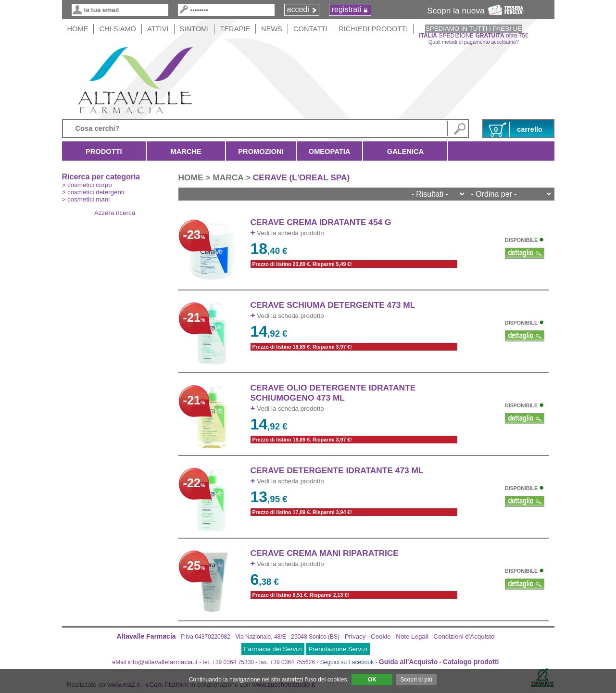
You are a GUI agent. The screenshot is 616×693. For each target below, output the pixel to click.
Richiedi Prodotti (373, 29)
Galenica (405, 151)
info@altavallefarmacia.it (163, 662)
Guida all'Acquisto (408, 662)
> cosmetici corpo (87, 185)
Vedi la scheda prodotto (287, 233)
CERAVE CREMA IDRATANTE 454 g (321, 222)
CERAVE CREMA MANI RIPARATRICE (325, 553)
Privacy (355, 636)
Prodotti (104, 151)
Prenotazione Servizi (338, 649)
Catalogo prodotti (471, 662)
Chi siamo (118, 29)
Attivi (158, 29)
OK (372, 680)
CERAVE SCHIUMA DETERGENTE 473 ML (333, 305)
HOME (78, 29)
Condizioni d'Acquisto (464, 636)
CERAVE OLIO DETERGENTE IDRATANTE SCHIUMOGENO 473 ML (333, 393)
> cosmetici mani (86, 199)
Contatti (310, 29)
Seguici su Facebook (347, 662)
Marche (186, 151)
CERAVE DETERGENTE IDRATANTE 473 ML (337, 470)
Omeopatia (330, 151)
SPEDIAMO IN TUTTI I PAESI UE (474, 29)
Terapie (235, 29)
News (272, 29)
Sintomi (195, 29)
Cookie (381, 636)
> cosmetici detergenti (93, 192)
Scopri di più (416, 680)
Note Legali (412, 636)
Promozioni (261, 151)
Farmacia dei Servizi (273, 649)
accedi (298, 9)
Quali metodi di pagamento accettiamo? (474, 42)
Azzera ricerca (115, 213)
